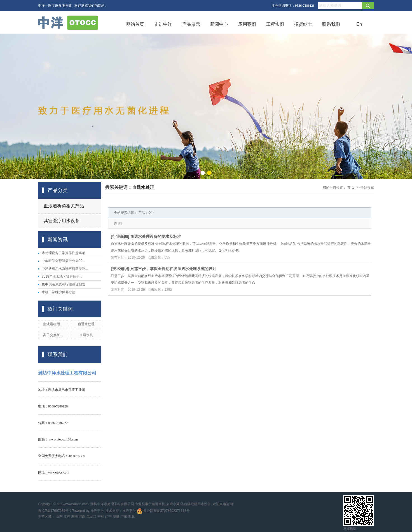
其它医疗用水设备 (62, 221)
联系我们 (331, 24)
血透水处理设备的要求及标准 (156, 236)
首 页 (351, 188)
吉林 (101, 517)
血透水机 (86, 335)
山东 (59, 517)
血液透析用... (53, 324)
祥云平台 (97, 511)
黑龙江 (92, 517)
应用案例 (247, 24)
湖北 (131, 517)
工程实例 (275, 24)
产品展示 (191, 24)
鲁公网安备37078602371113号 (163, 511)
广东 (124, 517)
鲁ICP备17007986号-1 (55, 511)
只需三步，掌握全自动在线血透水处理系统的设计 (173, 269)
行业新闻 (120, 236)
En (359, 24)
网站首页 (135, 24)
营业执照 (350, 528)
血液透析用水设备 (197, 504)
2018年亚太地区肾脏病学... (62, 276)
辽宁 (108, 517)
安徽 (116, 517)
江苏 (67, 517)
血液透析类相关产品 (64, 206)
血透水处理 (86, 324)
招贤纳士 (303, 24)
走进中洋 (163, 24)
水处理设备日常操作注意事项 (64, 253)
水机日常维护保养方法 (58, 292)
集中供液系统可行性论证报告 (64, 284)
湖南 (74, 517)
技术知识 (120, 269)
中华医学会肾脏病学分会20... (63, 261)
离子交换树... (53, 335)
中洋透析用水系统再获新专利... (65, 269)
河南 (82, 517)
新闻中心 (219, 24)
